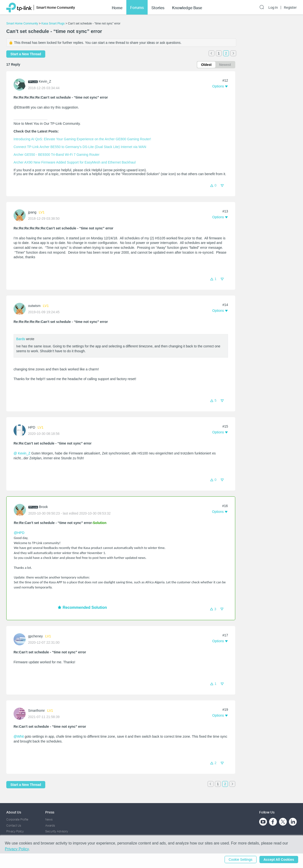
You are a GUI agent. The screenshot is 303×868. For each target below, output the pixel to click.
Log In (273, 8)
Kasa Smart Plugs (53, 23)
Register (290, 8)
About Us (14, 812)
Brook (43, 507)
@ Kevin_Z (22, 453)
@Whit (19, 736)
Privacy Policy (15, 831)
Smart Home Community (22, 23)
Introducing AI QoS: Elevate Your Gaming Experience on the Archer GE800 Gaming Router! (82, 139)
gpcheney (35, 636)
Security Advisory (57, 831)
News (49, 819)
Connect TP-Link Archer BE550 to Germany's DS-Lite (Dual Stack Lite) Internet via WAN (80, 147)
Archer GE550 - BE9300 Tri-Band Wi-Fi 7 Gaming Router (57, 155)
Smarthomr (36, 711)
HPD (32, 427)
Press (50, 812)
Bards (21, 339)
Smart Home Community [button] (56, 7)
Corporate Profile (17, 819)
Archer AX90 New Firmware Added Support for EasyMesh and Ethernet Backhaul (75, 162)
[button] (220, 86)
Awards (50, 825)
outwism (34, 306)
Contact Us (14, 825)
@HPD (19, 533)
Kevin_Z (45, 81)
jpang (32, 212)
